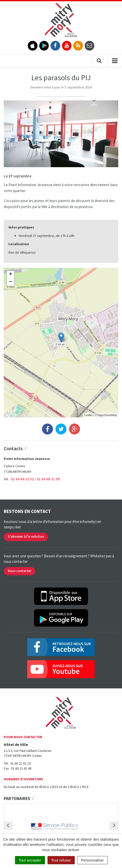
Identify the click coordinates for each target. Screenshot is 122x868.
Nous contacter (19, 571)
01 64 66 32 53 (23, 479)
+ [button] (11, 275)
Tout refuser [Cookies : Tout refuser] (61, 860)
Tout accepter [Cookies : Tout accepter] (30, 860)
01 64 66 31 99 (48, 479)
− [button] (11, 282)
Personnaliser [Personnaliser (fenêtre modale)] (92, 860)
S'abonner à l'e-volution (26, 537)
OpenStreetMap (107, 415)
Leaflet (88, 415)
